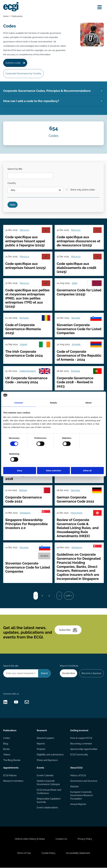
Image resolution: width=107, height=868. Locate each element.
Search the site (11, 666)
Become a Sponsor (92, 673)
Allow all (87, 463)
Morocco (25, 230)
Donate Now (69, 673)
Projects (41, 749)
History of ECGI (78, 776)
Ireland (23, 345)
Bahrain (23, 490)
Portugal (75, 371)
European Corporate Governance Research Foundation (82, 796)
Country (12, 183)
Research (42, 731)
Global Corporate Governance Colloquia (48, 783)
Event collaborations (47, 808)
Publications (17, 16)
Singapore (25, 513)
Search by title (15, 169)
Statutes (74, 787)
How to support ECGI (81, 738)
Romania (24, 318)
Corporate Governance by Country (23, 74)
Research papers (45, 738)
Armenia (76, 345)
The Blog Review (12, 760)
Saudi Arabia (26, 398)
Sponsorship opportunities (84, 749)
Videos (7, 755)
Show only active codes (83, 190)
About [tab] (88, 411)
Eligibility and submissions (50, 755)
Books (6, 749)
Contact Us (61, 839)
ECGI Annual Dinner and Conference (49, 792)
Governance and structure (84, 781)
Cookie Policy (48, 853)
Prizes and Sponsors (47, 760)
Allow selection (53, 463)
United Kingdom (28, 371)
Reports (41, 744)
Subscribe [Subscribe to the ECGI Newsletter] (68, 630)
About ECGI (76, 768)
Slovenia (76, 318)
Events (40, 768)
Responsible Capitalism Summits (49, 801)
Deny (20, 463)
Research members (13, 781)
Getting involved (79, 731)
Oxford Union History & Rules (30, 839)
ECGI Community (79, 755)
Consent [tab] (19, 411)
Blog (6, 744)
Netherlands (77, 398)
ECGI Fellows (10, 776)
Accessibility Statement (78, 853)
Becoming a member (81, 744)
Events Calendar (45, 776)
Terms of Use (24, 853)
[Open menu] (100, 7)
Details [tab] (53, 411)
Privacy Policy (85, 839)
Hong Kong (76, 513)
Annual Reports (78, 804)
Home (6, 16)
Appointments (11, 768)
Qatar (75, 283)
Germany (76, 490)
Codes (7, 738)
